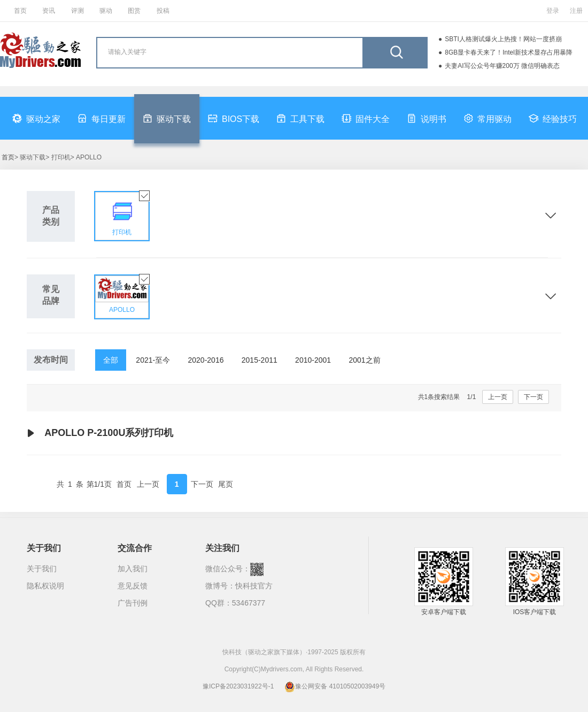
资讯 (49, 11)
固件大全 (366, 118)
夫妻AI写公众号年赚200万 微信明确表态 (502, 66)
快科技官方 (254, 586)
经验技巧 (553, 118)
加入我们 (133, 569)
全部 (111, 360)
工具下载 (300, 118)
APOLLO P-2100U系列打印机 (100, 433)
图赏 (134, 11)
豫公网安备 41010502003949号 (335, 686)
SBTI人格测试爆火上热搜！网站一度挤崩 (503, 39)
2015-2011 (260, 360)
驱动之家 (36, 118)
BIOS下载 (234, 118)
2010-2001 (313, 360)
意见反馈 (133, 586)
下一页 (533, 397)
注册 (576, 11)
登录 (553, 11)
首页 (20, 11)
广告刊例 (133, 603)
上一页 (498, 397)
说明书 (427, 118)
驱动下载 (167, 118)
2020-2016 (206, 360)
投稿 (163, 11)
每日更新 (102, 118)
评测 (78, 11)
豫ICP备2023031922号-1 (238, 686)
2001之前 (364, 360)
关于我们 (42, 569)
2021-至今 (153, 360)
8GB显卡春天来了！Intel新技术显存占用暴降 (509, 52)
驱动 (106, 11)
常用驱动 (488, 118)
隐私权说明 (45, 586)
